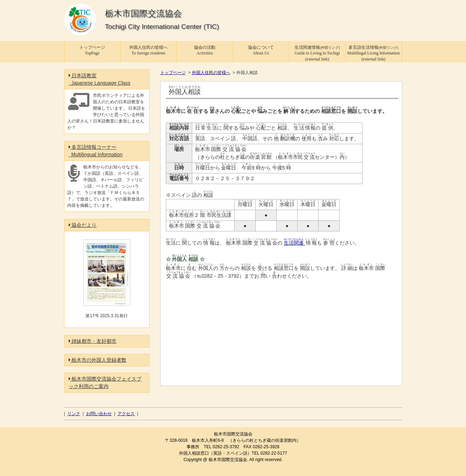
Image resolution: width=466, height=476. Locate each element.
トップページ (173, 73)
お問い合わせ (99, 414)
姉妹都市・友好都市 (93, 341)
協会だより (83, 225)
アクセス (126, 414)
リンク (74, 414)
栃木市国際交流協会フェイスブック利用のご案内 (105, 383)
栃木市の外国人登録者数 (98, 360)
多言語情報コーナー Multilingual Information (96, 151)
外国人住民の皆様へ (211, 73)
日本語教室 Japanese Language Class (100, 79)
